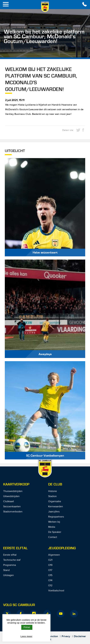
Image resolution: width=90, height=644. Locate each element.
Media (52, 527)
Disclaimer (80, 636)
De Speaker (55, 532)
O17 (50, 570)
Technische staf (12, 560)
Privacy (66, 636)
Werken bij (54, 522)
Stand (6, 570)
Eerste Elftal (15, 548)
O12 (50, 586)
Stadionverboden (13, 512)
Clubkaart (9, 501)
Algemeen (54, 555)
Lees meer (26, 636)
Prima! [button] (27, 627)
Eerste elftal (10, 555)
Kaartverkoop (16, 484)
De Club (55, 484)
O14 (50, 580)
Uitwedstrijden (11, 496)
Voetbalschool (56, 591)
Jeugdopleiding (62, 548)
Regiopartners (56, 517)
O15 (50, 575)
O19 (50, 565)
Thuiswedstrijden (13, 491)
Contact (53, 537)
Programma (10, 565)
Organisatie (55, 501)
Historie (53, 491)
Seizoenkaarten (12, 507)
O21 (50, 560)
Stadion (52, 496)
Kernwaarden (56, 507)
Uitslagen (8, 575)
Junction (53, 636)
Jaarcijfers (54, 512)
